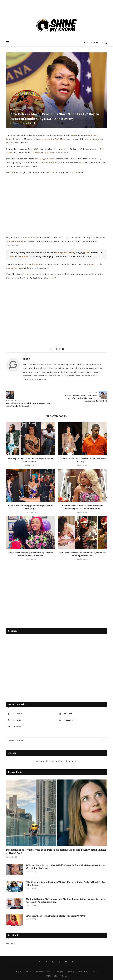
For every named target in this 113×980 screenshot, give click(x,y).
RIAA (52, 172)
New (73, 135)
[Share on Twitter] (57, 349)
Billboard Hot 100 (50, 162)
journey (18, 268)
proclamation (29, 237)
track (13, 172)
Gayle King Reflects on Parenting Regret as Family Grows (56, 916)
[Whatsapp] (100, 42)
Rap (81, 162)
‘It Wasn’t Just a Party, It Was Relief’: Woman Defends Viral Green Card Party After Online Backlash (63, 867)
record (96, 139)
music (9, 143)
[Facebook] (85, 42)
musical (10, 268)
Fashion (83, 971)
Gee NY (16, 123)
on (26, 149)
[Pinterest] (94, 42)
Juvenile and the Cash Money (52, 139)
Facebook (11, 944)
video (15, 143)
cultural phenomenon (17, 241)
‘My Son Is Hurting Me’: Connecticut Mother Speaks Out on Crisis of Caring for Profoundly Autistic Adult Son (66, 901)
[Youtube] (97, 42)
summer (51, 159)
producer (50, 153)
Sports (95, 971)
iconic (90, 139)
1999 (37, 149)
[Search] (105, 42)
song (88, 149)
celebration (23, 256)
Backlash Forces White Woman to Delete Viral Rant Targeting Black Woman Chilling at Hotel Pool (56, 852)
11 (12, 135)
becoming (40, 159)
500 (72, 172)
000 (76, 172)
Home (18, 971)
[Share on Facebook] (54, 349)
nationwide (69, 253)
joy (11, 256)
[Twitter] (87, 42)
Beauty (71, 971)
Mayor (89, 135)
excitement (34, 264)
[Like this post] (51, 349)
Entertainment (43, 971)
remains (29, 274)
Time (52, 278)
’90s (90, 159)
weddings (58, 253)
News (28, 971)
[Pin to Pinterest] (60, 349)
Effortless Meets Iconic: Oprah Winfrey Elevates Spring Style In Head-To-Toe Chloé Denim (65, 884)
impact (92, 264)
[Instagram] (91, 42)
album (64, 149)
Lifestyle (59, 971)
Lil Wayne (36, 153)
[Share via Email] (63, 349)
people (87, 253)
